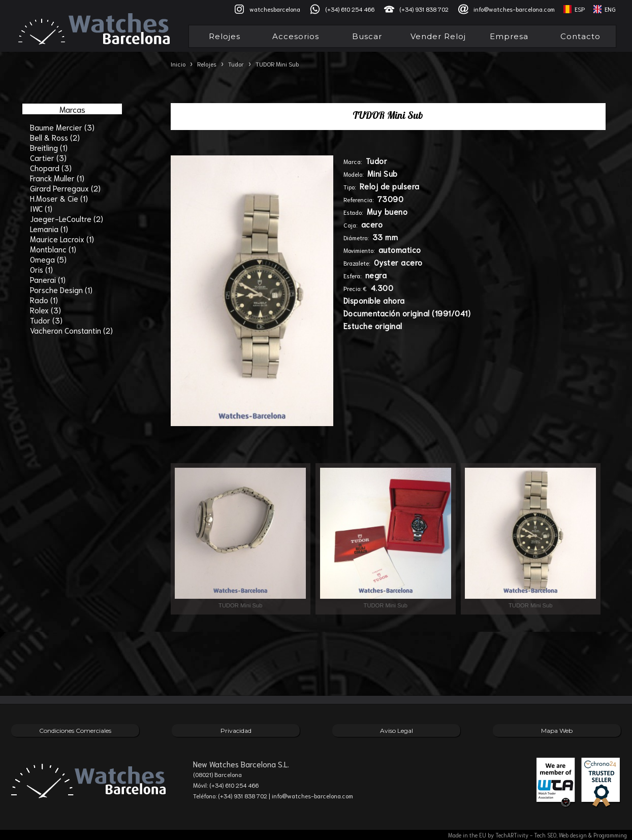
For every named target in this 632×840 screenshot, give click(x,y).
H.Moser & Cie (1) (59, 198)
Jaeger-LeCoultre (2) (67, 218)
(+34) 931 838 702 (424, 9)
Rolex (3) (45, 310)
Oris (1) (41, 269)
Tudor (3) (46, 320)
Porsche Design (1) (61, 289)
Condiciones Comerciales (75, 731)
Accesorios (296, 36)
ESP (580, 9)
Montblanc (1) (53, 249)
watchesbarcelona (275, 9)
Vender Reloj (438, 36)
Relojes (225, 36)
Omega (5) (48, 259)
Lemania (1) (49, 229)
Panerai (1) (48, 279)
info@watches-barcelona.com (514, 9)
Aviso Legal (397, 731)
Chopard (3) (51, 168)
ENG (610, 9)
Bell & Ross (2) (55, 137)
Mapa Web (557, 731)
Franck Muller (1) (57, 178)
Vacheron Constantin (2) (71, 330)
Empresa (509, 36)
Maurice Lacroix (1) (62, 239)
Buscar (367, 36)
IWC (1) (41, 208)
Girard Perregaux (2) (65, 188)
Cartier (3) (48, 157)
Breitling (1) (49, 147)
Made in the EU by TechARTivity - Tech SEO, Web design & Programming (538, 835)
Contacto (580, 36)
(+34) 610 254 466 (350, 9)
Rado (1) (44, 300)
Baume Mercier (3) (62, 127)
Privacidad (236, 731)
